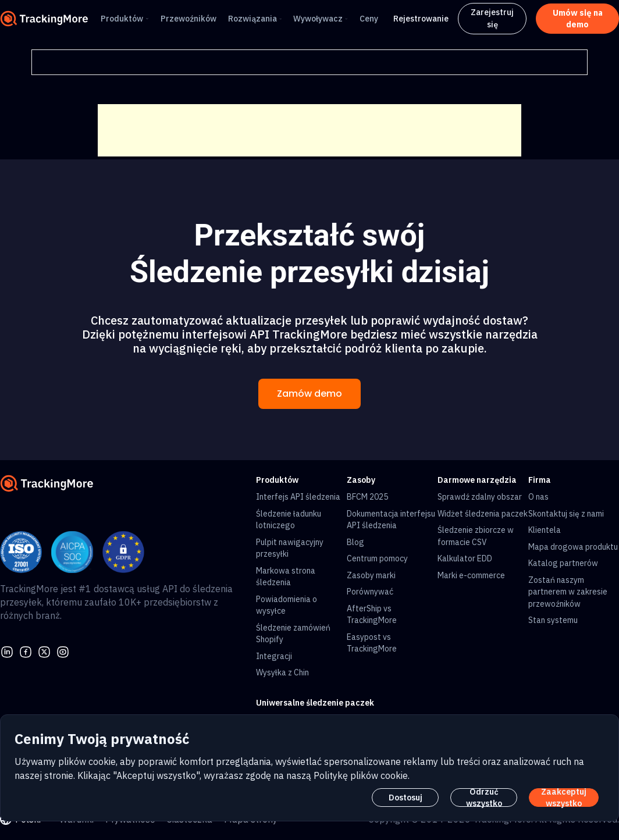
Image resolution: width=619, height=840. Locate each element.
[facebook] (26, 651)
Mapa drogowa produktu (573, 547)
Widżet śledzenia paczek (483, 514)
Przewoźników (188, 19)
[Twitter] (44, 651)
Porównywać (370, 592)
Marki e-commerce (471, 575)
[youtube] (63, 651)
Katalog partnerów (563, 563)
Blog (355, 542)
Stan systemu (553, 620)
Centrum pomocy (377, 558)
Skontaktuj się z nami (566, 514)
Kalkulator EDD (465, 558)
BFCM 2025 (367, 497)
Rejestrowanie (421, 19)
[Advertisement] (309, 130)
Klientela (545, 530)
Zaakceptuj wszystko (564, 798)
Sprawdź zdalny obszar (480, 497)
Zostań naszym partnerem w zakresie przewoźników (568, 592)
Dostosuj (405, 798)
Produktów (122, 19)
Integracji (274, 656)
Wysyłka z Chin (282, 672)
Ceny (369, 19)
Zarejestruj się (492, 18)
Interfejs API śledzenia (298, 497)
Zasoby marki (371, 575)
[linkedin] (7, 651)
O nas (538, 497)
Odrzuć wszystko (484, 798)
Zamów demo (309, 394)
